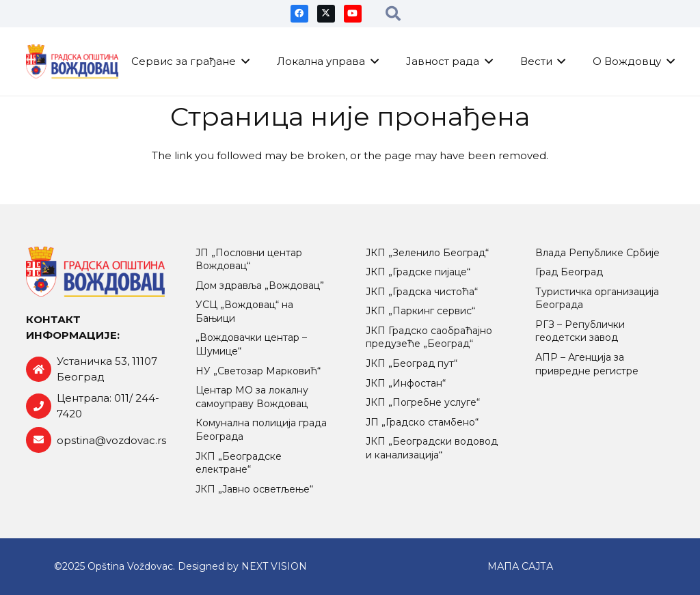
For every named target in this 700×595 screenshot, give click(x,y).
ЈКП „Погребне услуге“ (423, 402)
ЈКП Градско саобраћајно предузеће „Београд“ (429, 337)
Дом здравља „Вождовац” (260, 286)
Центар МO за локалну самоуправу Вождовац (252, 397)
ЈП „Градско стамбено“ (422, 422)
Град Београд (569, 272)
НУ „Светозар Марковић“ (258, 371)
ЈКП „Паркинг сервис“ (420, 311)
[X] (326, 14)
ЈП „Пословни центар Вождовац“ (249, 260)
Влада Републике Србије (597, 253)
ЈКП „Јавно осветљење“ (254, 489)
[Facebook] (299, 14)
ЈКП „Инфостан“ (406, 383)
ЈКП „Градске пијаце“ (418, 272)
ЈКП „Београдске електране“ (239, 463)
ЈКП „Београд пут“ (412, 363)
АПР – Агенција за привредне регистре (587, 364)
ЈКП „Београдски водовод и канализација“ (432, 448)
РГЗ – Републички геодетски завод (580, 331)
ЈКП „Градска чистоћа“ (422, 292)
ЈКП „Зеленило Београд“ (427, 253)
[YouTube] (353, 14)
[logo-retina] (72, 61)
